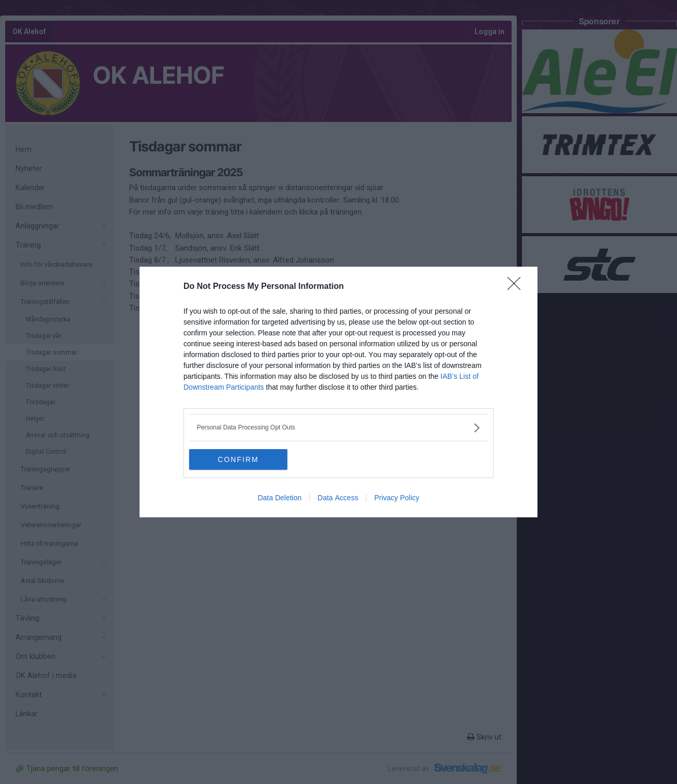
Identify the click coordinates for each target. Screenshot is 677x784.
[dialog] (338, 392)
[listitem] (338, 428)
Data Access (338, 498)
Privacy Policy (397, 498)
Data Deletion (280, 498)
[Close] (517, 287)
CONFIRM (238, 459)
